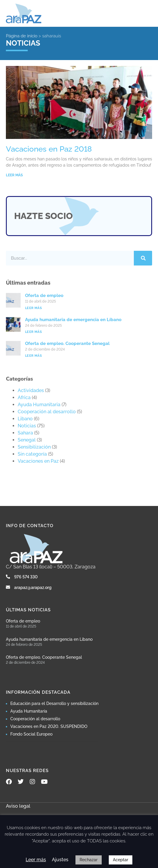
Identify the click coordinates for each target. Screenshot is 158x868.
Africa (24, 398)
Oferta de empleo (44, 296)
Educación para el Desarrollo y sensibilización (54, 703)
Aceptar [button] (121, 860)
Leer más (36, 860)
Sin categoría (32, 454)
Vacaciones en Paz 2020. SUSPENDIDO (49, 726)
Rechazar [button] (89, 860)
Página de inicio (22, 36)
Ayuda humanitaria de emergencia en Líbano (73, 320)
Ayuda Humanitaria (39, 405)
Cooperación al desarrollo (47, 412)
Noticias (27, 426)
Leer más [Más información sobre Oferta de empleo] (33, 308)
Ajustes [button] (60, 860)
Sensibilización (34, 447)
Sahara (25, 433)
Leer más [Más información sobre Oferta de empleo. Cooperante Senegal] (33, 356)
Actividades (31, 390)
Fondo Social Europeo (31, 734)
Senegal (27, 440)
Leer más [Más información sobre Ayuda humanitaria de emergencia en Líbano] (33, 332)
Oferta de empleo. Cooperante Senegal (67, 343)
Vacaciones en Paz (38, 461)
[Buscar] (143, 258)
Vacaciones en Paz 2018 (49, 149)
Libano (25, 419)
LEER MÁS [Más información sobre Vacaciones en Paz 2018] (14, 175)
